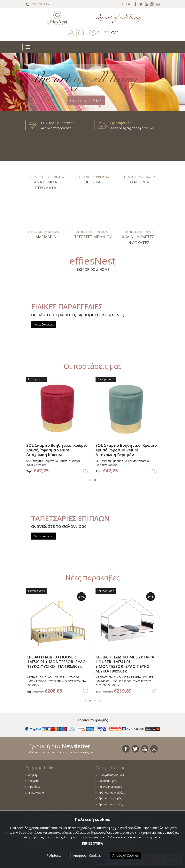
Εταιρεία (32, 781)
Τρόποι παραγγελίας (110, 792)
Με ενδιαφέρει (44, 324)
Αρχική (31, 775)
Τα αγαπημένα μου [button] (109, 787)
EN (128, 4)
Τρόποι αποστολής (109, 804)
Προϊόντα (33, 787)
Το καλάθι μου (106, 781)
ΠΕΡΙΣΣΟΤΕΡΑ (92, 843)
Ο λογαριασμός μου (110, 775)
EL (123, 4)
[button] (93, 36)
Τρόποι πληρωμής (108, 798)
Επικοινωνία (35, 792)
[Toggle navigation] (28, 47)
